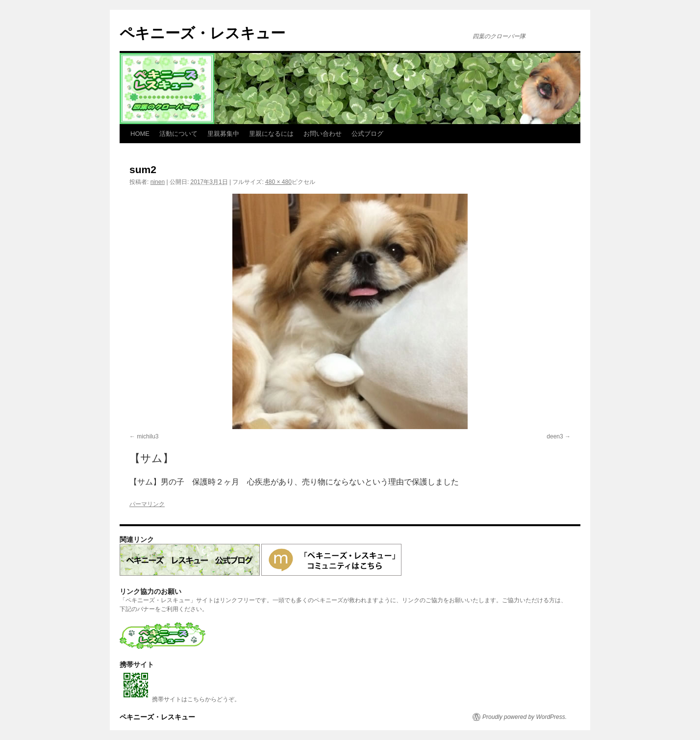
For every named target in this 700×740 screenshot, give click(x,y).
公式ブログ (367, 134)
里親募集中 (223, 134)
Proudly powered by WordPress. (525, 717)
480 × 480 (278, 182)
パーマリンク (147, 504)
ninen (158, 182)
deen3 (555, 436)
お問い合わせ (323, 134)
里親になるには (271, 134)
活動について (178, 134)
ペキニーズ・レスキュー (202, 33)
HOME (140, 134)
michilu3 (148, 436)
